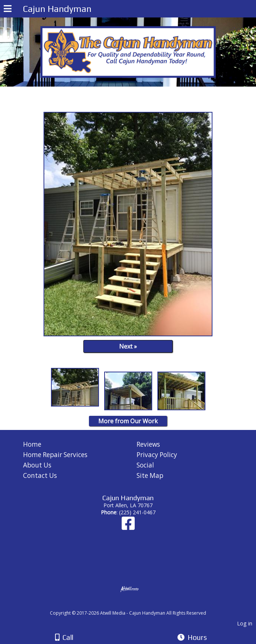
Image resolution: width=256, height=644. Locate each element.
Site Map (150, 475)
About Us (37, 465)
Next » (128, 346)
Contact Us (40, 475)
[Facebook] (128, 527)
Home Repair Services (55, 455)
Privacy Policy (157, 455)
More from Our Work (128, 421)
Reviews (148, 444)
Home (32, 444)
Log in (245, 623)
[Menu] (8, 10)
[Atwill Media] (135, 605)
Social (145, 465)
